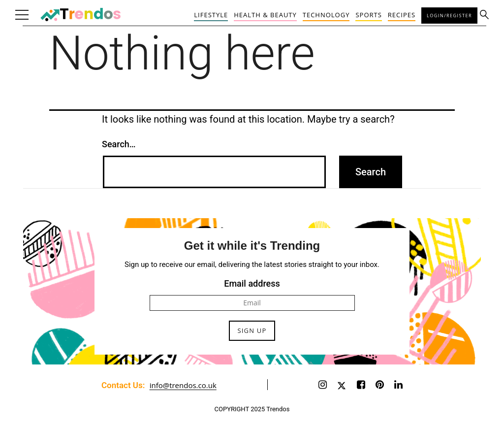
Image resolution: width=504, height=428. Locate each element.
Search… (119, 144)
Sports (368, 15)
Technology (326, 15)
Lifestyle (211, 15)
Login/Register (449, 16)
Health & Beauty (265, 15)
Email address (252, 283)
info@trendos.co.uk (183, 385)
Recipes (402, 15)
